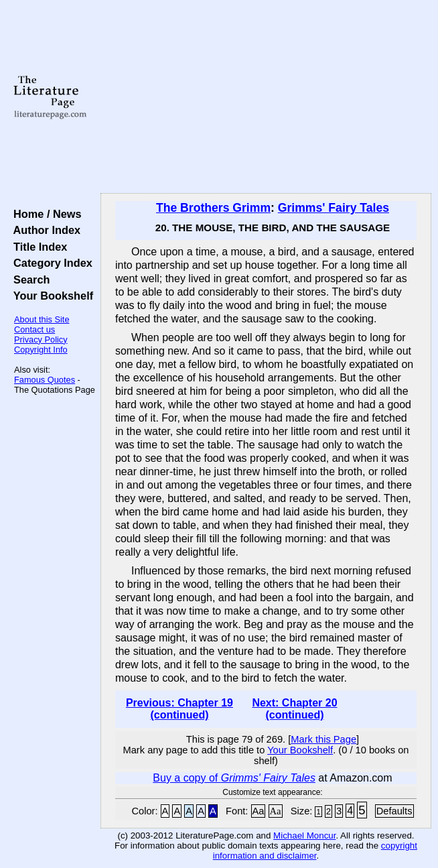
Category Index (50, 263)
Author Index (44, 230)
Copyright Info (41, 350)
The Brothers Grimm (213, 208)
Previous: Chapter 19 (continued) (179, 709)
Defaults (394, 811)
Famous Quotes (45, 380)
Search (28, 280)
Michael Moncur (304, 835)
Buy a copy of (234, 778)
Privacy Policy (41, 339)
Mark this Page (323, 739)
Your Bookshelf (50, 296)
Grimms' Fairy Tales (334, 208)
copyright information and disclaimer (315, 851)
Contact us (34, 329)
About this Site (42, 319)
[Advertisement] (266, 97)
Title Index (37, 247)
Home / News (45, 214)
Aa (259, 811)
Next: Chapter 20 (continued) (294, 709)
